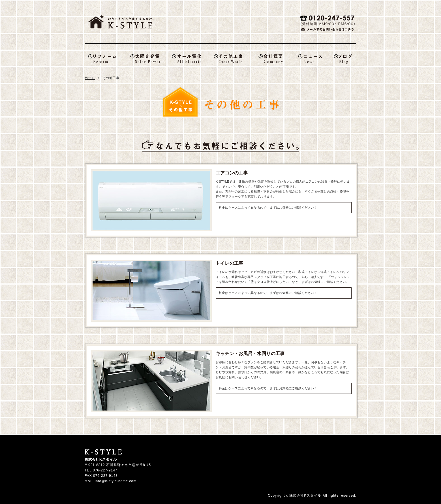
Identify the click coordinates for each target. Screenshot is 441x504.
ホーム (90, 78)
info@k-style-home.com (116, 481)
